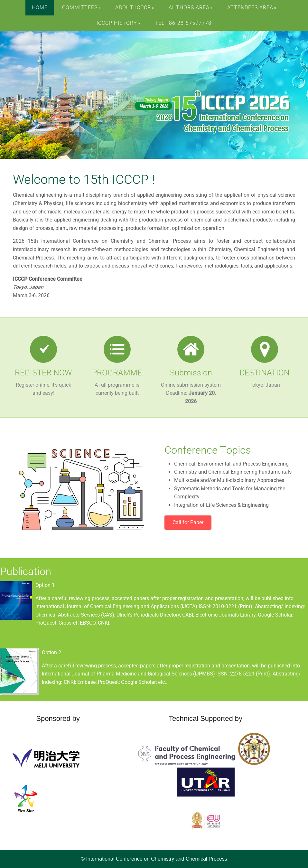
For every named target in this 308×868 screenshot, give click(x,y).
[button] (188, 523)
